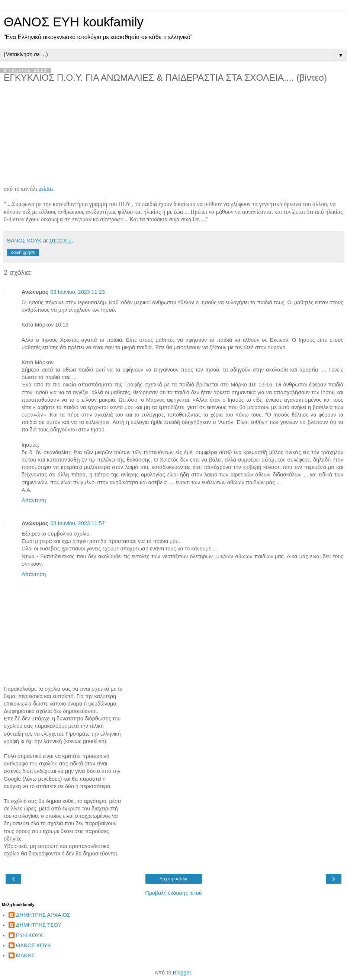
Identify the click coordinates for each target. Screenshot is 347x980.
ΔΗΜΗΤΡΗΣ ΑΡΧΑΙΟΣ (43, 915)
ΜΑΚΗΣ (25, 955)
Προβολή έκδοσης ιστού (173, 893)
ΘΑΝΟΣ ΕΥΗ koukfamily (74, 22)
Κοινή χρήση (23, 253)
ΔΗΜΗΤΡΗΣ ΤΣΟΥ (39, 925)
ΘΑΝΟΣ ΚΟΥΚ (33, 945)
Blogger (182, 973)
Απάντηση (34, 500)
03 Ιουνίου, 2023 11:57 (77, 523)
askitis (46, 189)
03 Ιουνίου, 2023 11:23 (77, 292)
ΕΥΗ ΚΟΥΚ (30, 935)
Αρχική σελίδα (173, 879)
